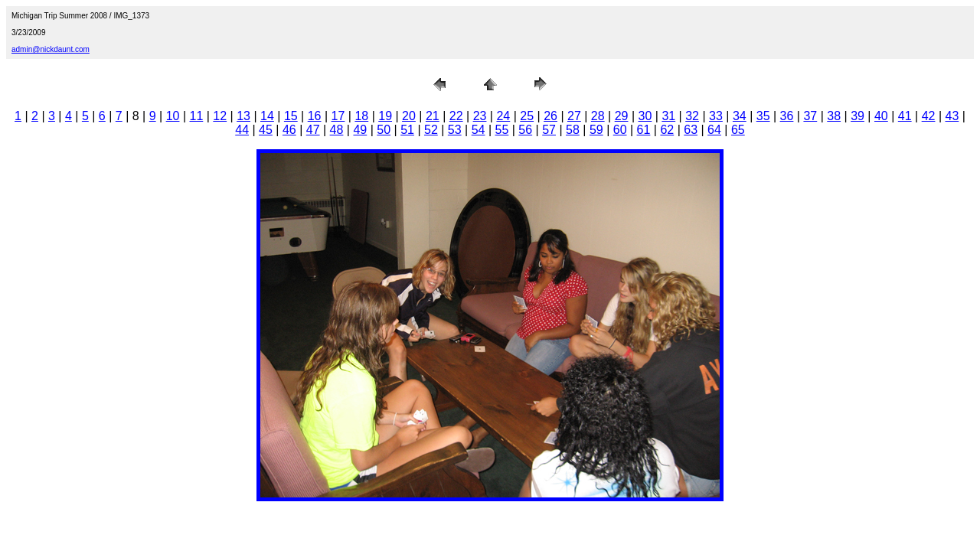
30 (645, 116)
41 (905, 116)
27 (574, 116)
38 (834, 116)
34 (740, 116)
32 (692, 116)
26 (550, 116)
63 (691, 130)
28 (598, 116)
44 (242, 130)
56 (525, 130)
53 (455, 130)
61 (644, 130)
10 (173, 116)
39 (857, 116)
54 (479, 130)
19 (385, 116)
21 (433, 116)
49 (360, 130)
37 (810, 116)
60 (620, 130)
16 (315, 116)
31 (668, 116)
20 (409, 116)
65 (738, 130)
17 (338, 116)
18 (361, 116)
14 (267, 116)
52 (431, 130)
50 (384, 130)
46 (289, 130)
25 (527, 116)
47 (313, 130)
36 (787, 116)
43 (952, 116)
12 (220, 116)
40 (881, 116)
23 (480, 116)
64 (714, 130)
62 (667, 130)
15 (291, 116)
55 (502, 130)
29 (622, 116)
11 (197, 116)
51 (407, 130)
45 (266, 130)
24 (503, 116)
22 (456, 116)
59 (596, 130)
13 (243, 116)
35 (763, 116)
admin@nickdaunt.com (51, 49)
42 (929, 116)
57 (549, 130)
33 (716, 116)
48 (337, 130)
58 (573, 130)
